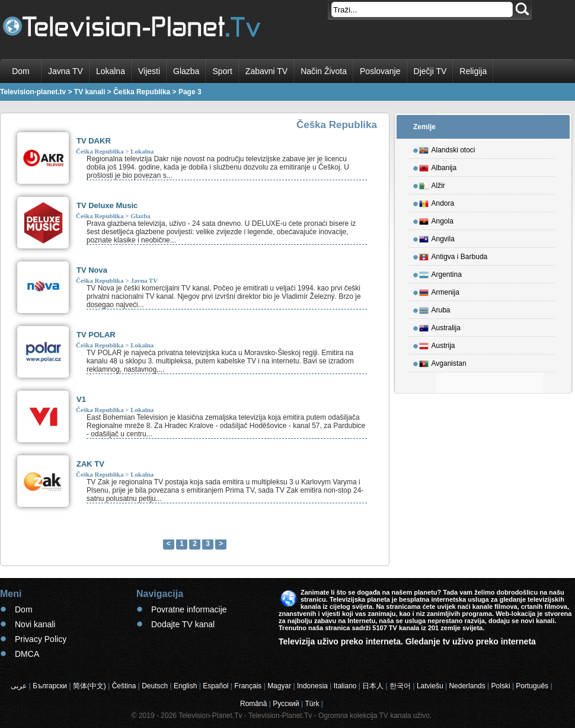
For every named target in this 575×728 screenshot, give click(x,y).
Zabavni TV (266, 71)
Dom (21, 71)
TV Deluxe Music (107, 205)
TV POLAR (96, 335)
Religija (473, 71)
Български (50, 686)
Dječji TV (430, 71)
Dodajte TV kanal (183, 624)
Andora (437, 202)
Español (215, 686)
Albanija (438, 166)
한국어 (400, 686)
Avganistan (443, 362)
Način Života (324, 71)
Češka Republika (100, 151)
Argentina (440, 273)
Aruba (435, 308)
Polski (501, 686)
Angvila (437, 237)
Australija (440, 326)
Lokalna (111, 71)
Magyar (279, 686)
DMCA (27, 654)
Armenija (439, 290)
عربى (19, 686)
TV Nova (92, 270)
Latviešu (430, 686)
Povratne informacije (189, 609)
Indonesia (312, 686)
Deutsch (155, 686)
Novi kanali (35, 624)
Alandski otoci (447, 148)
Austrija (437, 344)
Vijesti (149, 71)
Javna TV (66, 71)
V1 (81, 399)
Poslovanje (380, 71)
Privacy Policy (41, 639)
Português (532, 686)
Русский (286, 704)
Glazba (186, 71)
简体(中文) (90, 686)
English (185, 686)
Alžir (432, 184)
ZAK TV (90, 464)
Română (253, 704)
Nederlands (467, 686)
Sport (222, 71)
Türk (312, 704)
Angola (436, 219)
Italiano (345, 686)
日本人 (373, 686)
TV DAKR (94, 141)
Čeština (124, 686)
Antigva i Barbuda (453, 255)
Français (248, 686)
